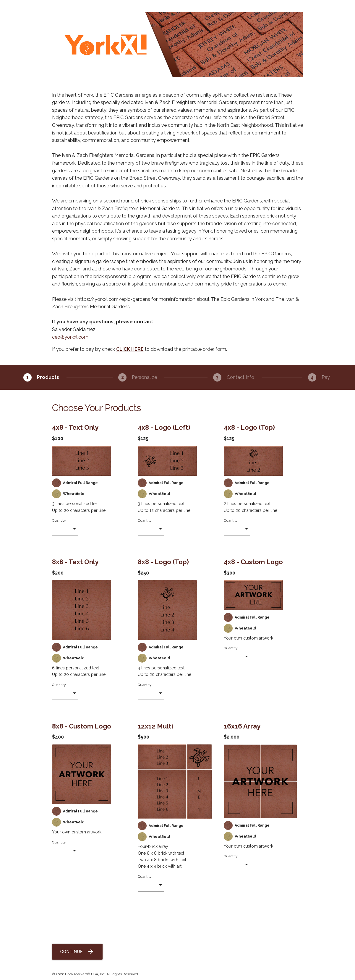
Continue (77, 952)
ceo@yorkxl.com (70, 337)
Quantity (59, 520)
